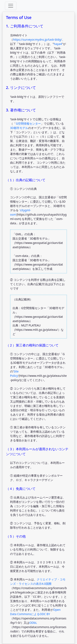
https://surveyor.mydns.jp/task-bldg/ (37, 40)
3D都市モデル (19, 128)
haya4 (58, 44)
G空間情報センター (28, 123)
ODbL (33, 623)
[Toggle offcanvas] (11, 6)
